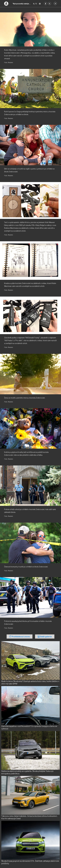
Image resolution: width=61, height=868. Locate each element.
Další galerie (45, 636)
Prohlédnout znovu (20, 636)
